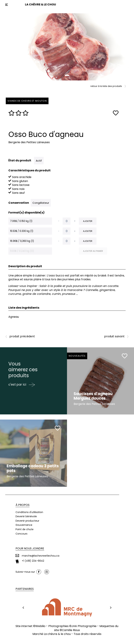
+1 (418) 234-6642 (33, 561)
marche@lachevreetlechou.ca (41, 556)
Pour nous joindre (30, 548)
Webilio (40, 626)
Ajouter (88, 221)
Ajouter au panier (93, 251)
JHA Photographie (84, 626)
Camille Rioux (71, 630)
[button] (10, 47)
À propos (23, 505)
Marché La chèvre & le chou (52, 634)
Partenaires (25, 589)
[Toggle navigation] (7, 5)
